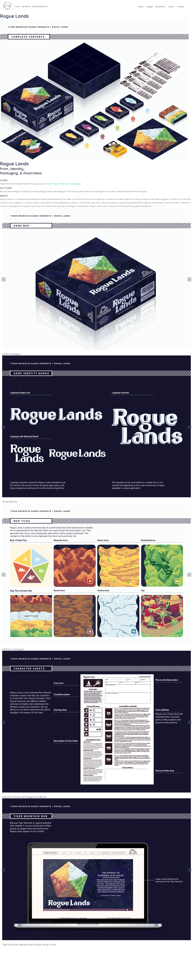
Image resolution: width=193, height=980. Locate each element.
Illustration (160, 7)
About (141, 7)
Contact (181, 7)
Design (150, 7)
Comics (171, 7)
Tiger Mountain (159, 206)
